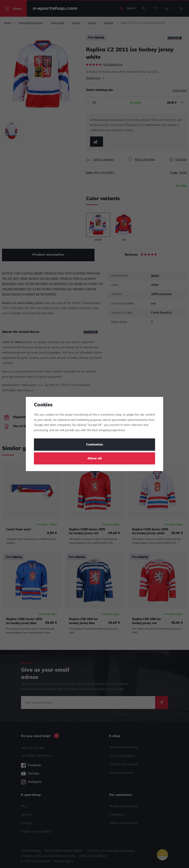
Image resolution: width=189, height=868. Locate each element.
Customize (94, 445)
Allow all (95, 459)
